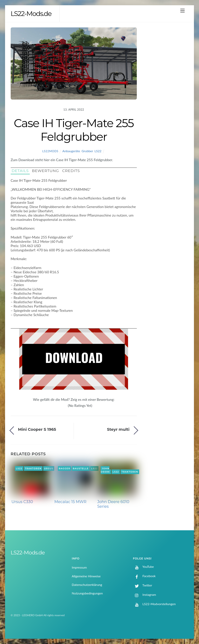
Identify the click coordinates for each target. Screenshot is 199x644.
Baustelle (81, 468)
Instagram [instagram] (144, 595)
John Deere (105, 470)
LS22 (98, 151)
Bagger (64, 468)
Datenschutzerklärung (87, 585)
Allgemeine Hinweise (86, 576)
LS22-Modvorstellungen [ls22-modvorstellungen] (154, 604)
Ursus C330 (22, 502)
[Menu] (182, 10)
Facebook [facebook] (144, 576)
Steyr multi (118, 429)
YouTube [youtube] (143, 567)
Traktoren (33, 468)
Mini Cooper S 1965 (37, 429)
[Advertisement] (167, 91)
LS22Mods (50, 151)
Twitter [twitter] (143, 585)
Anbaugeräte (71, 151)
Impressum (79, 567)
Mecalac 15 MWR (70, 502)
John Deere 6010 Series (113, 504)
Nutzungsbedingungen (87, 593)
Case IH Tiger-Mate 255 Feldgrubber (74, 130)
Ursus (49, 468)
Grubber (87, 151)
